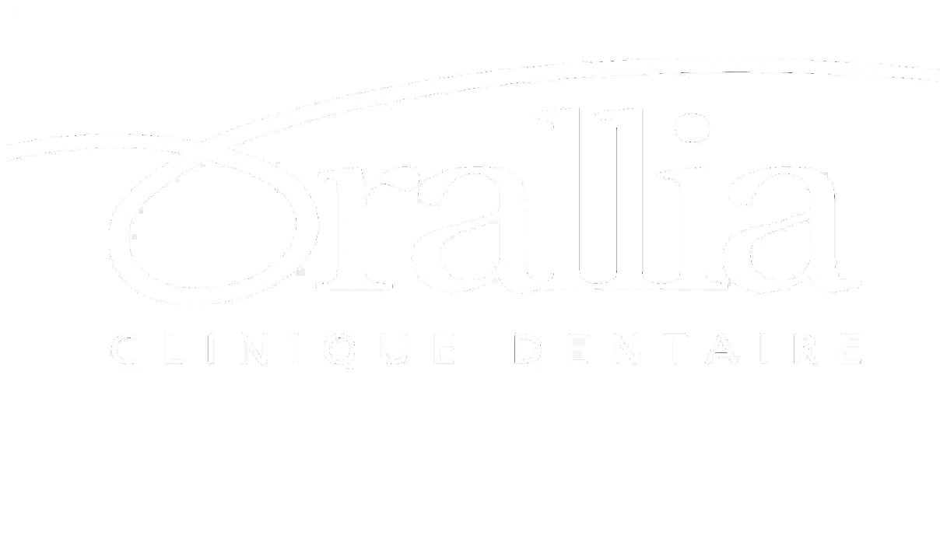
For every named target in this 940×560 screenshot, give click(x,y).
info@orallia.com (196, 460)
